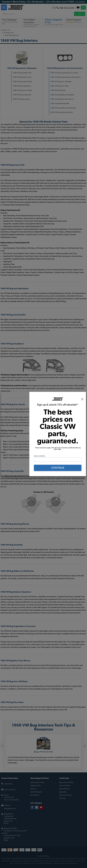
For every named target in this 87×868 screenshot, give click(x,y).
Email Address (39, 456)
